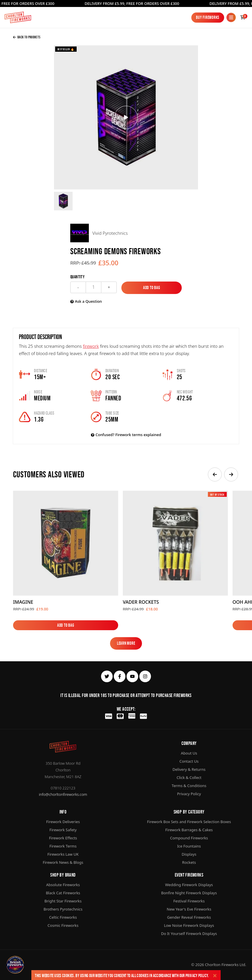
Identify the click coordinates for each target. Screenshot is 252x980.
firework (91, 346)
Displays (189, 854)
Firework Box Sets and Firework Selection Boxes (189, 822)
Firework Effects (63, 838)
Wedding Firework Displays (189, 885)
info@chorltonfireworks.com (63, 794)
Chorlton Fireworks (222, 965)
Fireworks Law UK (63, 854)
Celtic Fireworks (63, 917)
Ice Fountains (189, 846)
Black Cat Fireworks (63, 893)
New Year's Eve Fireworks (189, 909)
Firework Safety (63, 830)
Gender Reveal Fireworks (189, 917)
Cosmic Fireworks (63, 925)
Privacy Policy (197, 975)
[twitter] (107, 676)
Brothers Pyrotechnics (63, 909)
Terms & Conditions (189, 786)
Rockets (189, 862)
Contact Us (189, 761)
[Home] (18, 17)
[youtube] (132, 676)
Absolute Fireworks (63, 885)
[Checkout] (243, 17)
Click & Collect (189, 777)
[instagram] (145, 676)
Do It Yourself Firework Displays (189, 934)
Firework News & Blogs (63, 862)
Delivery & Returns (189, 769)
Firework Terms (63, 846)
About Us (189, 753)
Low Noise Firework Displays (189, 925)
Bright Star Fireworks (63, 901)
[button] (215, 474)
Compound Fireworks (189, 838)
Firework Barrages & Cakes (189, 830)
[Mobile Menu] (231, 17)
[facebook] (120, 676)
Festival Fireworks (189, 901)
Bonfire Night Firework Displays (189, 893)
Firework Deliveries (63, 822)
